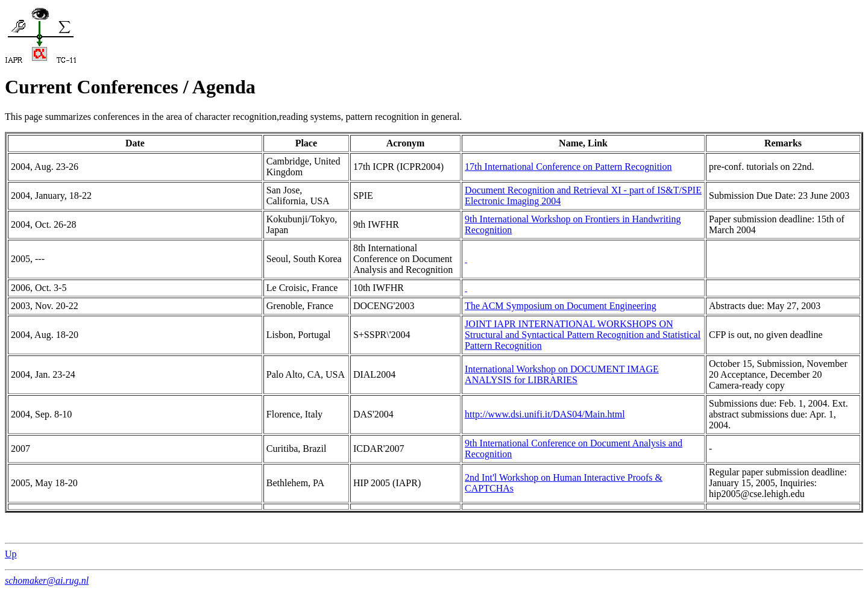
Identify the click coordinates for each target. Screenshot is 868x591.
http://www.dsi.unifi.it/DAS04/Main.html (545, 414)
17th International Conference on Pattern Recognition (568, 167)
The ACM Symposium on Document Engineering (561, 306)
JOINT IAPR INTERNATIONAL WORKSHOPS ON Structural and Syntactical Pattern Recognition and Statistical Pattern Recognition (583, 335)
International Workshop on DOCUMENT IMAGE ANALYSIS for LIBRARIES (562, 374)
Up (11, 554)
